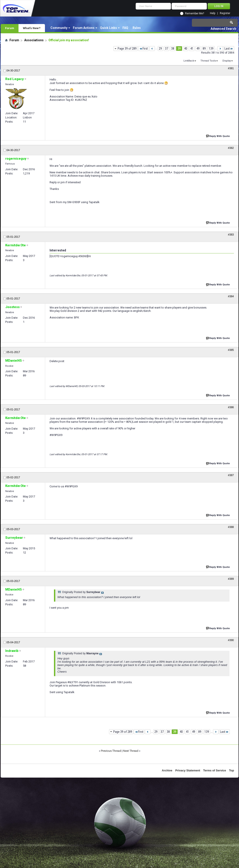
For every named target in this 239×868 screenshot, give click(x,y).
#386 (231, 407)
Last (229, 49)
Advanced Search (223, 29)
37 (167, 49)
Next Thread (131, 751)
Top (232, 770)
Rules (137, 28)
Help (213, 13)
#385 (231, 350)
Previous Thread (111, 751)
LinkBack (189, 61)
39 (179, 49)
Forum (10, 28)
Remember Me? (195, 13)
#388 (231, 527)
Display (227, 61)
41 (192, 49)
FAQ (125, 28)
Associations (34, 40)
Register (225, 13)
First (144, 49)
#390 (231, 640)
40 (186, 49)
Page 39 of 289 (127, 49)
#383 (231, 235)
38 (173, 49)
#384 (231, 296)
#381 (231, 68)
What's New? (32, 28)
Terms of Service (215, 770)
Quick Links (108, 28)
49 (198, 49)
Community (59, 28)
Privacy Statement (188, 770)
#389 (231, 579)
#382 (231, 148)
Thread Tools (208, 61)
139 (211, 49)
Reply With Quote (218, 136)
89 (204, 49)
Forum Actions (84, 28)
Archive (167, 770)
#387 (231, 475)
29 (160, 49)
